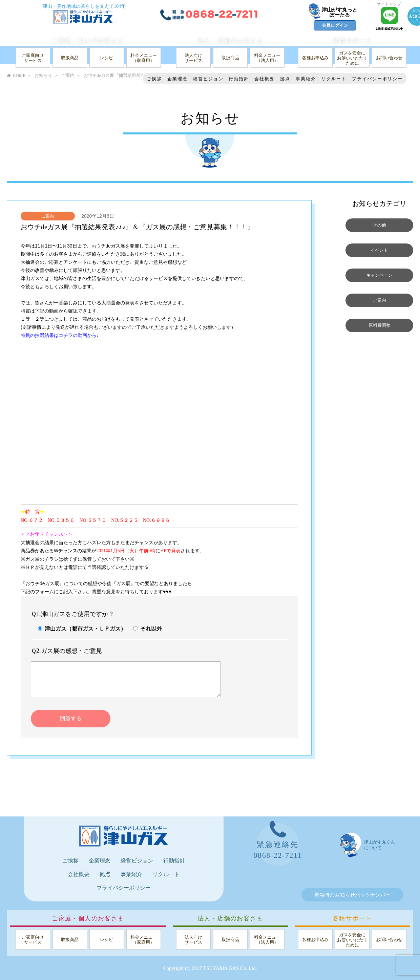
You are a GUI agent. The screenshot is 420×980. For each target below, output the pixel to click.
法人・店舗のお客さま (230, 41)
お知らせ (43, 75)
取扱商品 (70, 58)
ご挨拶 (154, 79)
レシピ (107, 58)
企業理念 (177, 79)
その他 (380, 225)
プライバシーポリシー (377, 79)
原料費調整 (380, 325)
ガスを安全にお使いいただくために (352, 58)
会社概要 (265, 79)
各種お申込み (315, 58)
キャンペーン (379, 275)
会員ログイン (335, 25)
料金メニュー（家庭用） (144, 58)
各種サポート (352, 41)
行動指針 (239, 79)
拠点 (285, 79)
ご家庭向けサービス (33, 58)
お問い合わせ (389, 58)
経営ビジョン (208, 79)
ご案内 (48, 216)
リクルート (334, 79)
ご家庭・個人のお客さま (88, 41)
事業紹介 (306, 79)
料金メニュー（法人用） (267, 58)
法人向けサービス (193, 58)
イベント (379, 250)
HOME (16, 75)
